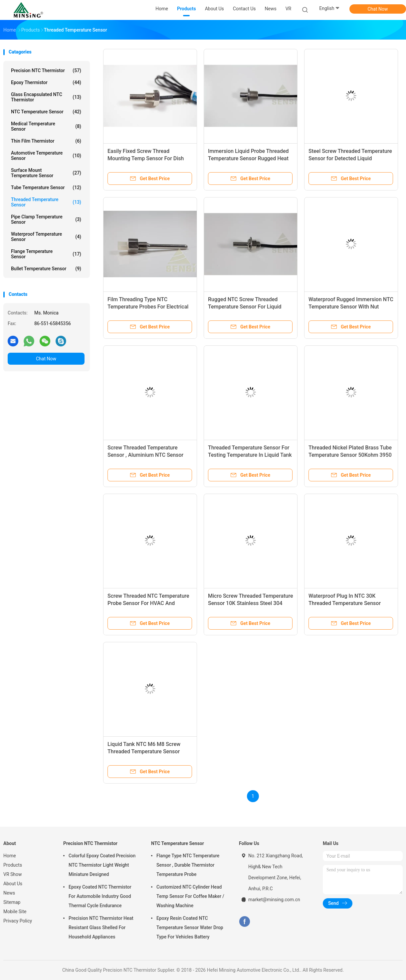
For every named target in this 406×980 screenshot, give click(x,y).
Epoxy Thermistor (46, 82)
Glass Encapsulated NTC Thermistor (46, 97)
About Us (13, 884)
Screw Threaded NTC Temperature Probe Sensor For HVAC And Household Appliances (148, 603)
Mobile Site (15, 912)
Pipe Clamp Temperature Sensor (46, 219)
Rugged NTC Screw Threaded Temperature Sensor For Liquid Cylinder (245, 307)
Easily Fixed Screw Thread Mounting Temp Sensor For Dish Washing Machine (146, 158)
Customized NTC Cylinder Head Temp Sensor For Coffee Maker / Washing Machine (190, 896)
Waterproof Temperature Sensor (46, 237)
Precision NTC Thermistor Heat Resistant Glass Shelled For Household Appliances (101, 927)
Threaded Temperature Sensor (46, 202)
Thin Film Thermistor (46, 141)
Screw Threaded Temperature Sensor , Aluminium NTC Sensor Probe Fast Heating (145, 455)
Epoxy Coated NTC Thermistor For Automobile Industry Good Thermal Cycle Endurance (100, 896)
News (9, 893)
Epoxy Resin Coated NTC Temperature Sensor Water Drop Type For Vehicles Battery (190, 927)
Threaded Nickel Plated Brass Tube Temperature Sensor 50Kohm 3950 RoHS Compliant (350, 455)
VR (289, 9)
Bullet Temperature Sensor (46, 269)
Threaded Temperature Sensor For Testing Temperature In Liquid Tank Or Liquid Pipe (250, 455)
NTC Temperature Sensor (46, 112)
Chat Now (378, 9)
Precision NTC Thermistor (46, 70)
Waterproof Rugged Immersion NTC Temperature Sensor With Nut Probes (351, 307)
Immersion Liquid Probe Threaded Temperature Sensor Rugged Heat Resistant (248, 158)
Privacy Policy (18, 921)
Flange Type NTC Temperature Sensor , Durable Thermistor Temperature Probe (188, 865)
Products (13, 865)
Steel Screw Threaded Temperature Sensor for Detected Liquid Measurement (350, 158)
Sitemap (12, 902)
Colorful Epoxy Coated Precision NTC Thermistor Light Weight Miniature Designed (102, 865)
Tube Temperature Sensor (46, 187)
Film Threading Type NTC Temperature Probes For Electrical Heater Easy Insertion (148, 307)
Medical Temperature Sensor (46, 126)
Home (10, 856)
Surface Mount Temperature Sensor (46, 173)
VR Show (13, 874)
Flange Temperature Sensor (46, 254)
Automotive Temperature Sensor (46, 156)
